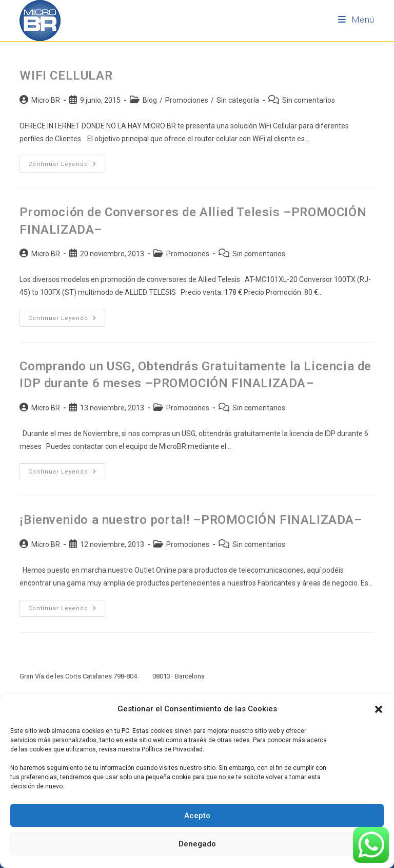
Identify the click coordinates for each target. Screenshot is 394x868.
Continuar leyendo (67, 162)
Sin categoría (238, 100)
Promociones (187, 100)
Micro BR (46, 100)
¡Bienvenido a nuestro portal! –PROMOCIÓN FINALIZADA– (191, 520)
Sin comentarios (309, 100)
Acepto (197, 816)
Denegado (197, 844)
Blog (150, 100)
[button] (379, 709)
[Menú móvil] (356, 20)
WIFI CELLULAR (66, 76)
